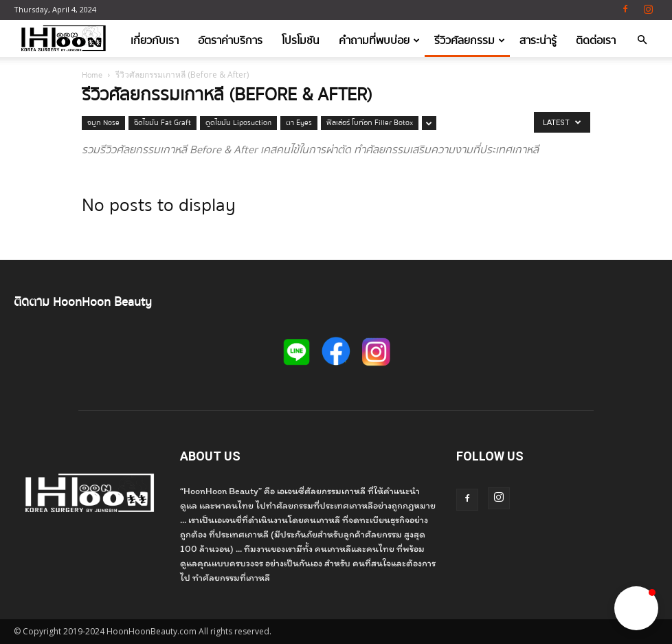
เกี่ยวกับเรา (155, 41)
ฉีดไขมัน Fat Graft (163, 123)
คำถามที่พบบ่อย (379, 41)
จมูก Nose (103, 123)
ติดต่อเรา (596, 41)
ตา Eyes (299, 123)
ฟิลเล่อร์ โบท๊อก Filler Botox (370, 123)
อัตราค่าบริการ (230, 41)
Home (92, 75)
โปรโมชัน (301, 41)
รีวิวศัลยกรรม (470, 41)
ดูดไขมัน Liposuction (238, 123)
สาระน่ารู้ (538, 41)
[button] (642, 41)
